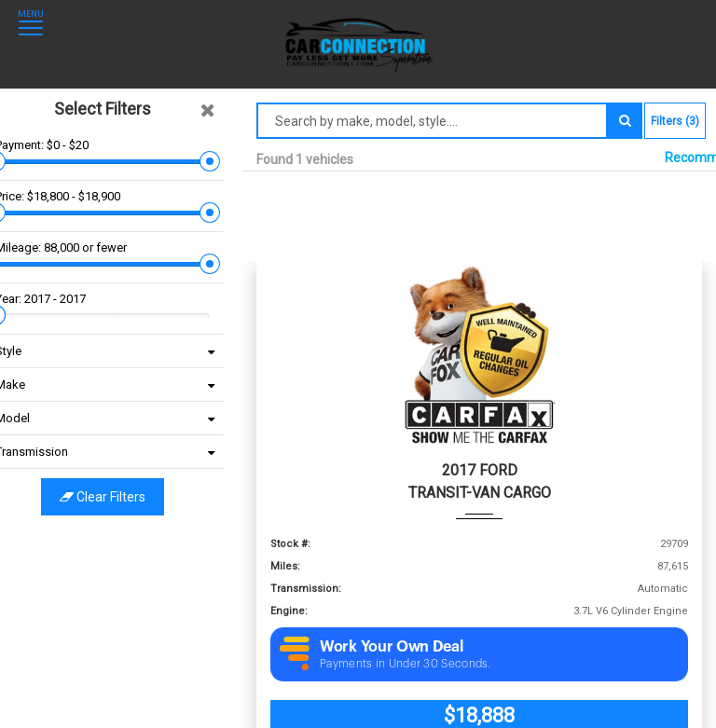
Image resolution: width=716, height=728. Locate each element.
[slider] (14, 161)
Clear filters (121, 497)
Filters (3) (675, 121)
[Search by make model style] (432, 121)
